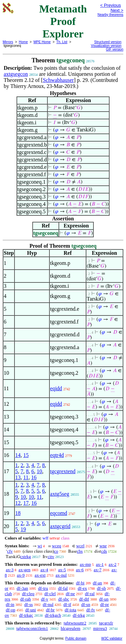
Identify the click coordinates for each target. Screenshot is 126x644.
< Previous (111, 5)
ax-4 (44, 570)
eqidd (56, 388)
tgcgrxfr (106, 623)
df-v (45, 599)
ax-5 (62, 570)
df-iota (70, 610)
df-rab (26, 599)
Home (23, 42)
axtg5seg (60, 494)
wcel (80, 546)
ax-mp (86, 564)
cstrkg (26, 557)
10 (39, 471)
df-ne (70, 594)
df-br (50, 610)
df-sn (86, 604)
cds (104, 551)
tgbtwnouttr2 (75, 623)
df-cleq (28, 594)
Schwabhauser (58, 80)
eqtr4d (57, 455)
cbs (80, 551)
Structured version (108, 42)
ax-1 (100, 564)
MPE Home (42, 42)
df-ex (82, 588)
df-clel (50, 594)
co (56, 551)
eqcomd (59, 513)
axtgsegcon (16, 74)
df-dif (84, 599)
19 (23, 529)
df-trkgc (26, 615)
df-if (67, 604)
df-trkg (79, 615)
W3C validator (112, 638)
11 (26, 477)
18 (18, 513)
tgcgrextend (63, 471)
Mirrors (8, 42)
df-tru (43, 588)
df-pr (104, 604)
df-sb (101, 588)
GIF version (115, 49)
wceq (57, 546)
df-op (10, 610)
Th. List (62, 42)
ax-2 (112, 564)
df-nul (48, 604)
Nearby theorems (110, 15)
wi (40, 546)
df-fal (63, 588)
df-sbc (64, 599)
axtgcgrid (60, 526)
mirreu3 (100, 628)
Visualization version (106, 46)
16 (34, 477)
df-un (104, 599)
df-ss (28, 604)
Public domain (76, 638)
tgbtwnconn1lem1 (32, 628)
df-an (97, 583)
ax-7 (98, 570)
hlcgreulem (71, 628)
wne (103, 546)
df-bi (80, 583)
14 (18, 455)
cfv (10, 551)
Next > (117, 10)
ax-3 (10, 570)
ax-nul (61, 575)
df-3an (23, 588)
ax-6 (80, 570)
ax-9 (21, 575)
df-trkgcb (53, 615)
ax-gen (24, 570)
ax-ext (40, 575)
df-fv (91, 610)
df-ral (90, 594)
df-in (10, 604)
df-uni (31, 610)
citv (51, 557)
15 (26, 455)
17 (26, 503)
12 (18, 503)
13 (18, 477)
